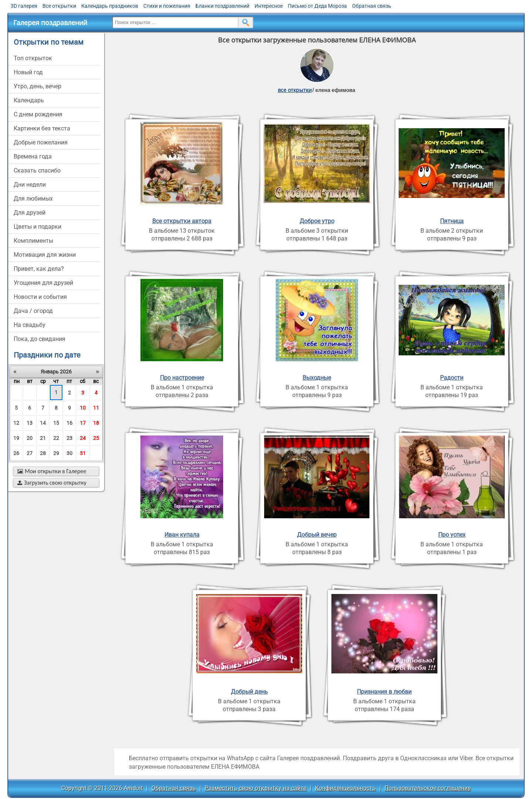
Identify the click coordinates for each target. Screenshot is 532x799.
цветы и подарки (37, 227)
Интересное (269, 6)
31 (83, 453)
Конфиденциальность (345, 788)
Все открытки (59, 6)
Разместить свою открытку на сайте (255, 788)
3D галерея (24, 6)
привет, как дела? (39, 269)
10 (83, 408)
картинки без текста (42, 128)
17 (83, 423)
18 (96, 423)
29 (56, 453)
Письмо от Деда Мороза (317, 6)
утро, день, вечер (37, 86)
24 (83, 438)
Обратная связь (372, 6)
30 (69, 453)
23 (69, 438)
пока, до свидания (40, 339)
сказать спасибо (37, 170)
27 (30, 453)
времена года (33, 156)
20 (30, 438)
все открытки (295, 90)
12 (16, 423)
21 (43, 438)
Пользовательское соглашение (428, 788)
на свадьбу (30, 325)
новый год (28, 72)
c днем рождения (38, 114)
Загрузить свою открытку (52, 483)
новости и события (40, 297)
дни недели (30, 185)
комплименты (33, 241)
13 (30, 423)
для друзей (30, 213)
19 (16, 438)
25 (96, 438)
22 (56, 438)
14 (43, 423)
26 (16, 453)
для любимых (33, 199)
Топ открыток (33, 58)
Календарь (29, 100)
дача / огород (33, 311)
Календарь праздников (110, 6)
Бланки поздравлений (222, 6)
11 (96, 408)
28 (43, 453)
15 (56, 423)
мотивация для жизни (45, 255)
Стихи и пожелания (167, 6)
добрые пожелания (41, 142)
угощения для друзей (43, 283)
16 (69, 423)
